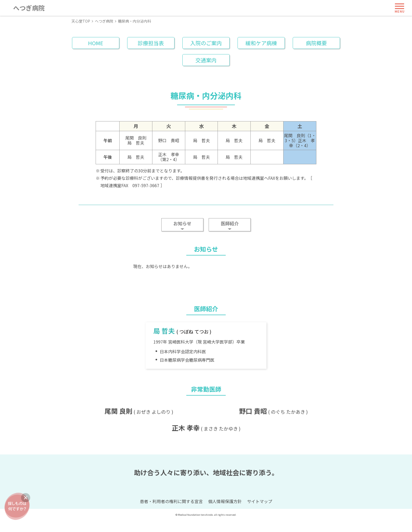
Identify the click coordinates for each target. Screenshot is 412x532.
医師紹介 (230, 223)
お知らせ (182, 223)
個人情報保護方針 (225, 513)
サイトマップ (260, 513)
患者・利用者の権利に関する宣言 (171, 513)
